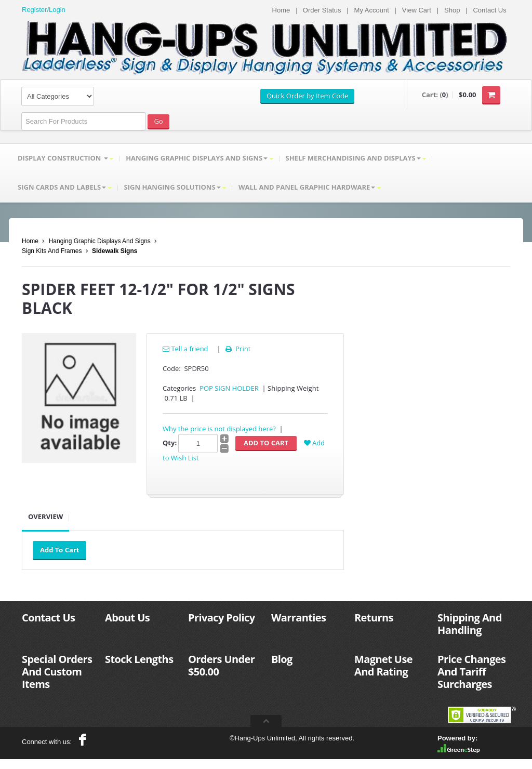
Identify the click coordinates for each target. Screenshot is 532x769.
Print (237, 349)
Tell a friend (185, 349)
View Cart (417, 10)
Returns (374, 618)
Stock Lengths (139, 659)
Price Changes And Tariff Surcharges (471, 672)
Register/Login (44, 10)
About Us (127, 618)
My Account (372, 10)
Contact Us (489, 10)
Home (281, 10)
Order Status (322, 10)
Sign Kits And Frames (52, 251)
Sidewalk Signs (115, 251)
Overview (45, 516)
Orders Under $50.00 (221, 665)
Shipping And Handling (470, 624)
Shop (452, 10)
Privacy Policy (221, 618)
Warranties (298, 618)
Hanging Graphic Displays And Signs (100, 241)
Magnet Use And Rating (383, 665)
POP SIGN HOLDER (229, 388)
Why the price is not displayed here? (219, 429)
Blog (282, 659)
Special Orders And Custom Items (57, 672)
